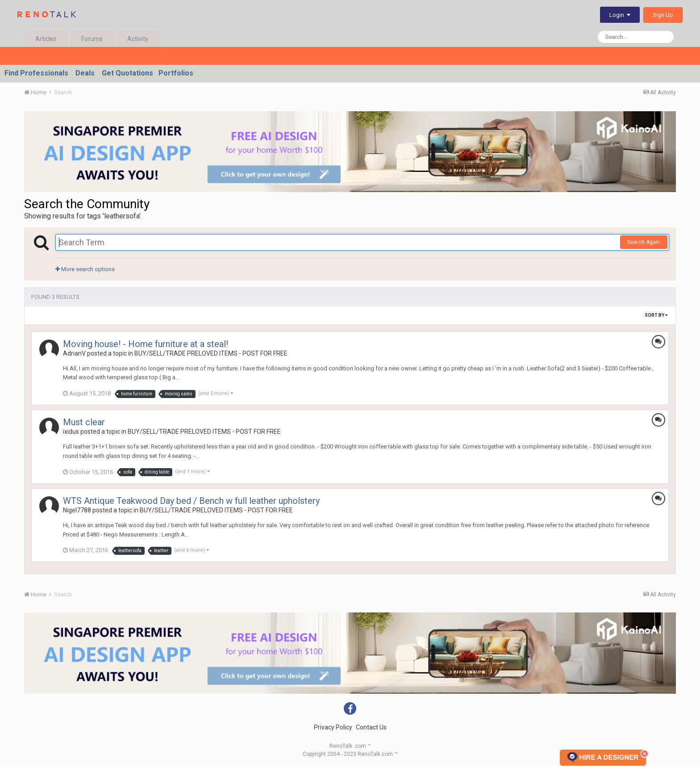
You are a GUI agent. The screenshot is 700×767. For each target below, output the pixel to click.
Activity (138, 39)
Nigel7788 (77, 510)
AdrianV (74, 353)
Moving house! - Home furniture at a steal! (146, 344)
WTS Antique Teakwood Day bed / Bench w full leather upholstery (191, 501)
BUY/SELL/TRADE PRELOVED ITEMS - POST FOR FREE (211, 353)
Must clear (84, 422)
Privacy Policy (333, 727)
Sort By (656, 315)
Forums (92, 39)
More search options (85, 269)
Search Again (644, 242)
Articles (46, 39)
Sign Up (663, 15)
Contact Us (371, 727)
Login (620, 15)
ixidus (71, 432)
